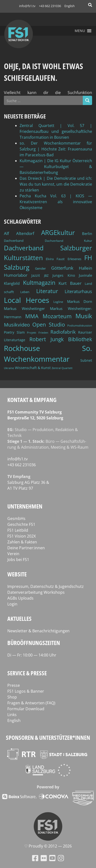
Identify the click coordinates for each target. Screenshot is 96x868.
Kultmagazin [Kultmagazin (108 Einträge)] (39, 283)
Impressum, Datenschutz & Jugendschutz (46, 586)
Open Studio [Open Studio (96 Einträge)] (49, 324)
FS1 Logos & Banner (26, 691)
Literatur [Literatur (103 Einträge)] (47, 291)
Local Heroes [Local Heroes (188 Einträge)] (27, 300)
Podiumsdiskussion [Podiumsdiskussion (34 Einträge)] (80, 325)
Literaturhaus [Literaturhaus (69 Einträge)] (78, 291)
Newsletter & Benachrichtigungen (38, 631)
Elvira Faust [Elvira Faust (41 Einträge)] (55, 259)
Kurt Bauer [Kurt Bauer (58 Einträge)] (70, 283)
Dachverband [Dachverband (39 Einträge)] (14, 241)
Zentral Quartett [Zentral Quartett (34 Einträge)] (62, 368)
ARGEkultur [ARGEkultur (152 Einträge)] (58, 233)
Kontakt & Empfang (32, 400)
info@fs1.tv (27, 6)
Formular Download (26, 709)
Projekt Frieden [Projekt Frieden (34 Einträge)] (38, 333)
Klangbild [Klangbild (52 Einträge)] (12, 283)
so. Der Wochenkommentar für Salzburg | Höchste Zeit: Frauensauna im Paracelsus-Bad (56, 149)
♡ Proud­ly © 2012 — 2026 (48, 846)
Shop (12, 697)
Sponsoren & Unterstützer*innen (48, 737)
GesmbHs (16, 519)
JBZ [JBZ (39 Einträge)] (46, 276)
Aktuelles (19, 619)
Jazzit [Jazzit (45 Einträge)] (36, 275)
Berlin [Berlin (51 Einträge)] (87, 234)
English (70, 6)
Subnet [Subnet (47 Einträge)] (86, 360)
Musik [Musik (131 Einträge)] (84, 316)
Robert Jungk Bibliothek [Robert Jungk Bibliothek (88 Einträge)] (61, 339)
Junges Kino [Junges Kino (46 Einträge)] (64, 275)
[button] (80, 31)
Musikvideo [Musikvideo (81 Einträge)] (17, 325)
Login (12, 604)
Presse (14, 685)
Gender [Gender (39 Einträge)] (40, 269)
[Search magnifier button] (87, 100)
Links (12, 715)
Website (17, 574)
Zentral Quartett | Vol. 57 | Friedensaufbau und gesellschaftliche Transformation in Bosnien (56, 131)
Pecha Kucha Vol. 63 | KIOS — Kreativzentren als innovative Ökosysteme (56, 202)
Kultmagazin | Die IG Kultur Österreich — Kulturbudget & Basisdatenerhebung (56, 167)
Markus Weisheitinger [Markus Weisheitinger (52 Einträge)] (24, 309)
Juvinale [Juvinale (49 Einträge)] (85, 275)
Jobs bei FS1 (18, 560)
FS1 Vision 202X (22, 536)
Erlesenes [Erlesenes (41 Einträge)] (74, 259)
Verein (13, 554)
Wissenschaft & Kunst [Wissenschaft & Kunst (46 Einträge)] (33, 368)
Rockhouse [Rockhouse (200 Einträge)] (22, 348)
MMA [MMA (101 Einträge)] (32, 316)
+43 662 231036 (50, 6)
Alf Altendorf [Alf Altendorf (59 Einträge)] (19, 233)
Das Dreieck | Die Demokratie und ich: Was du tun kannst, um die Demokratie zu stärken (56, 184)
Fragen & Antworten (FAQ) (31, 703)
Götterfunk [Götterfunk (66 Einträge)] (62, 268)
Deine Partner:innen (26, 548)
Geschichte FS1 (21, 524)
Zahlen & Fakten (22, 542)
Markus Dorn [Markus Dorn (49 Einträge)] (80, 301)
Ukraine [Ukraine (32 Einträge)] (9, 368)
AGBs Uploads (20, 598)
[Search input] (44, 100)
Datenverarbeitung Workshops (36, 592)
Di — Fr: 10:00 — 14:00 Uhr (32, 655)
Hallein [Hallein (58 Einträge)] (85, 268)
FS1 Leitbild (18, 530)
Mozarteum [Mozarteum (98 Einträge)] (57, 316)
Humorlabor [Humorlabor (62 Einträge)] (16, 275)
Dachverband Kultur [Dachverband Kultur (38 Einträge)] (69, 241)
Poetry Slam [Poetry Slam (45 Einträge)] (14, 332)
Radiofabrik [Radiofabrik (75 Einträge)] (63, 332)
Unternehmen (25, 506)
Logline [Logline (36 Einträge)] (58, 302)
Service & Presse (27, 673)
